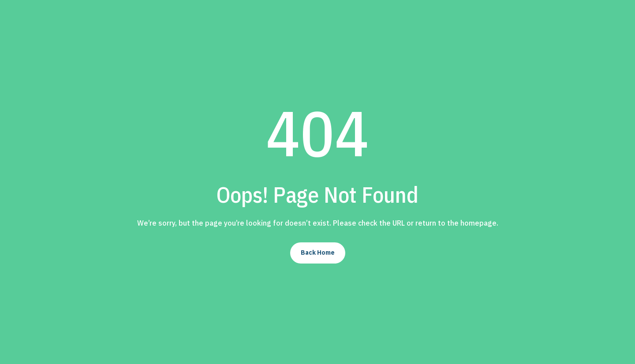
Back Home (318, 253)
